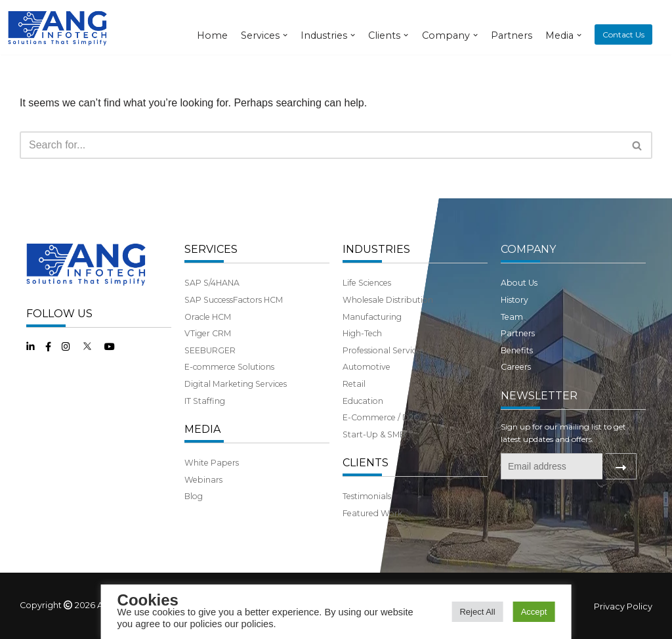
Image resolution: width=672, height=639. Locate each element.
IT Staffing (205, 401)
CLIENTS (366, 463)
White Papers (212, 463)
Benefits (517, 350)
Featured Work (372, 513)
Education (363, 401)
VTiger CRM (208, 333)
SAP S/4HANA (212, 283)
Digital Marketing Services (236, 384)
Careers (516, 367)
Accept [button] (534, 612)
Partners (512, 35)
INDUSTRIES (376, 249)
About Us (519, 283)
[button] (637, 145)
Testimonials (367, 496)
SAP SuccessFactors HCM (234, 300)
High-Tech (362, 333)
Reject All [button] (477, 612)
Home (212, 35)
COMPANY (528, 249)
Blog (194, 496)
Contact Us (623, 34)
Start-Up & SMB (374, 434)
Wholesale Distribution (388, 300)
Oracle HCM (208, 317)
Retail (354, 384)
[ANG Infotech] (59, 27)
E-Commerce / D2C (381, 417)
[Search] (321, 145)
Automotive (367, 367)
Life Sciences (367, 283)
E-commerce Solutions (229, 367)
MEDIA (202, 429)
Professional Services (383, 350)
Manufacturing (372, 317)
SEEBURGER (210, 350)
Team (512, 317)
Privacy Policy (623, 606)
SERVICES (211, 249)
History (514, 300)
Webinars (203, 480)
